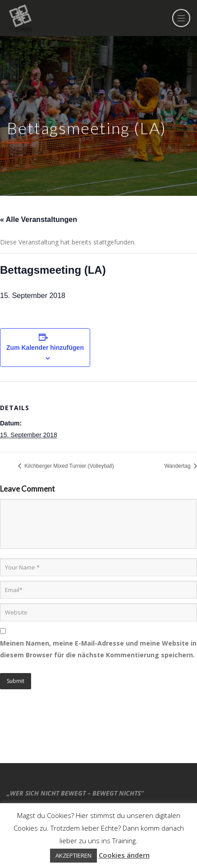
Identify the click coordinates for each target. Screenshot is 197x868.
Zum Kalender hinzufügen (45, 348)
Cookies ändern (124, 855)
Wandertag (178, 466)
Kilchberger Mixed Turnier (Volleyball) (69, 466)
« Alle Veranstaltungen (39, 219)
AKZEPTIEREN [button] (73, 855)
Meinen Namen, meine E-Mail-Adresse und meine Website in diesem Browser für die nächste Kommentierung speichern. (98, 649)
